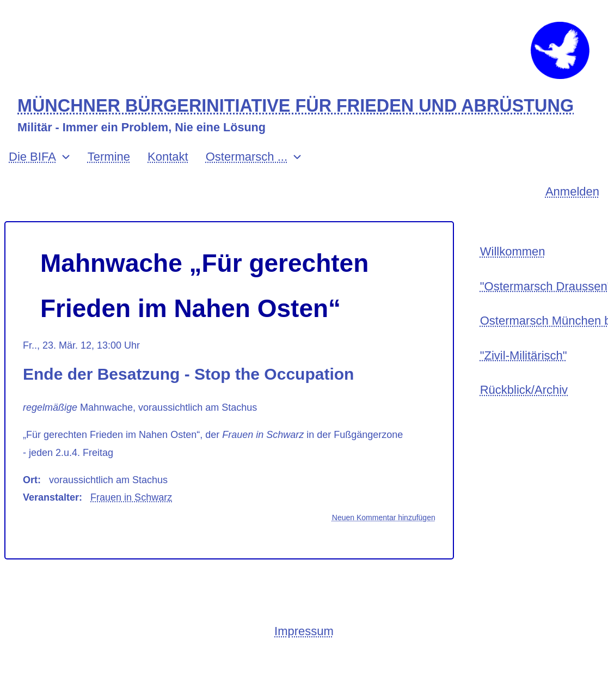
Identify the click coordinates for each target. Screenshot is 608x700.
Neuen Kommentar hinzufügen (384, 518)
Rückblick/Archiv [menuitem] (524, 390)
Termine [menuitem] (109, 157)
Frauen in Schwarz (131, 497)
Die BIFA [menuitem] (32, 157)
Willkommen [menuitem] (513, 251)
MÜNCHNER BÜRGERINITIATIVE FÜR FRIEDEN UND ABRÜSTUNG (296, 106)
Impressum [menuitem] (304, 631)
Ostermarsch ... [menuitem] (247, 157)
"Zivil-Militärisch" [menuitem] (524, 355)
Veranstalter (51, 497)
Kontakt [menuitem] (168, 157)
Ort (30, 480)
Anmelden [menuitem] (572, 191)
